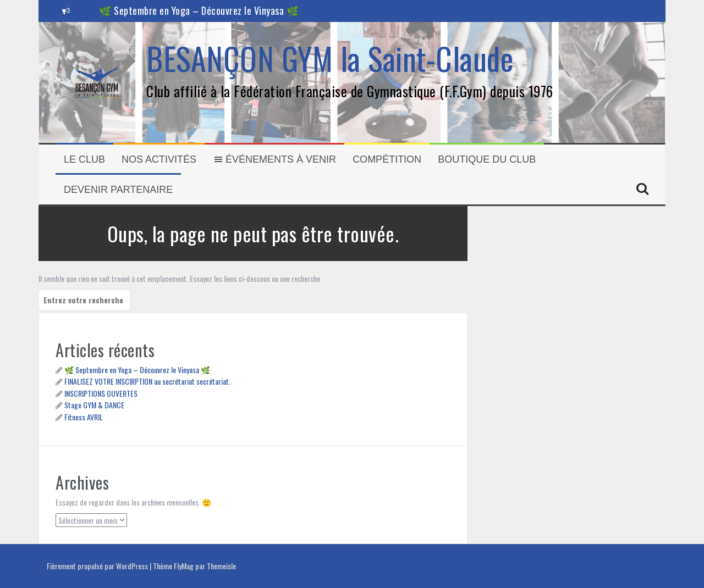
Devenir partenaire (118, 190)
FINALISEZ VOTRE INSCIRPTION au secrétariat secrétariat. (147, 381)
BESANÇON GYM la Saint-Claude (330, 58)
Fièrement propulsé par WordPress (98, 566)
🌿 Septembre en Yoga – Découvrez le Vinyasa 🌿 (199, 10)
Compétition (387, 159)
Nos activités (159, 159)
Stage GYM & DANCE (94, 405)
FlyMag (184, 566)
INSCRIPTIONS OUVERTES (101, 393)
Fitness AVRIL (84, 417)
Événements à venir (274, 159)
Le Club (84, 159)
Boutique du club (487, 159)
